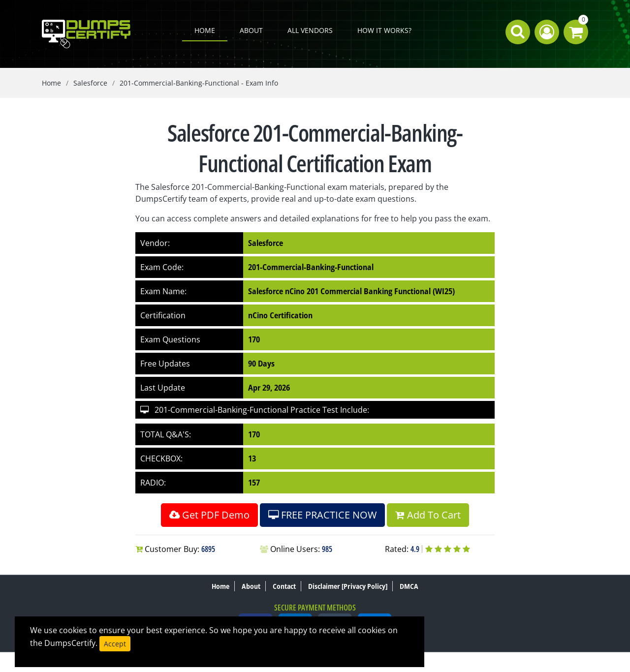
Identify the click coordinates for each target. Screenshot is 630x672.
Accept (115, 644)
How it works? (384, 30)
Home (205, 30)
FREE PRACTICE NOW (322, 515)
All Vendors (310, 30)
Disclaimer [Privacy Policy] (348, 586)
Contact (284, 586)
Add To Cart (428, 515)
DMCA (409, 586)
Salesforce (90, 83)
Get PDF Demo (209, 515)
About (251, 30)
